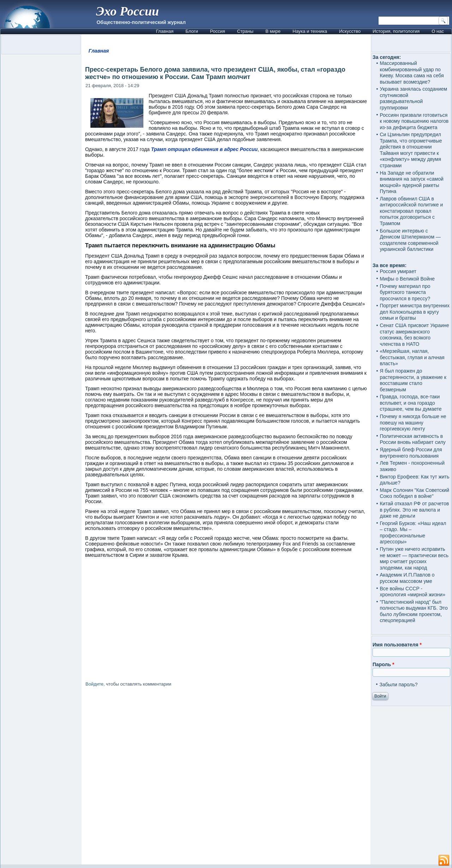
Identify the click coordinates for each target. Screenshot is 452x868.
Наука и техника (310, 31)
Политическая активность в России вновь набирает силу (412, 439)
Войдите (94, 684)
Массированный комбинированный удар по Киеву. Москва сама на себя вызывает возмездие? (412, 73)
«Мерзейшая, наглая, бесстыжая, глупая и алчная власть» (412, 357)
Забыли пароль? (398, 685)
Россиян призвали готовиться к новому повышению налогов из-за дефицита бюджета (414, 121)
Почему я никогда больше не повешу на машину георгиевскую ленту (413, 423)
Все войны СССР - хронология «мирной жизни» (412, 592)
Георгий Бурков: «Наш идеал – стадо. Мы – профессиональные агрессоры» (413, 533)
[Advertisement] (226, 777)
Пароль (383, 664)
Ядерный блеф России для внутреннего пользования (411, 453)
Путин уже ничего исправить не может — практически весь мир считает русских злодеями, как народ (414, 558)
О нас (438, 31)
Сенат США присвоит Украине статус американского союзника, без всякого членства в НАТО (414, 335)
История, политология (396, 31)
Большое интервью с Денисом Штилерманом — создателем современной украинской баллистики (410, 240)
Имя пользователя (397, 645)
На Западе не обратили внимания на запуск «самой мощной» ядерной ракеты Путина (411, 182)
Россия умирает (398, 271)
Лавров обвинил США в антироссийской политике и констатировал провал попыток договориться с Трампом (411, 211)
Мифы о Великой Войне (407, 279)
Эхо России (127, 11)
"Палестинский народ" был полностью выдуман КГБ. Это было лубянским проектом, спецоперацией (414, 611)
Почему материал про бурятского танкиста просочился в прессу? (405, 292)
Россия (218, 31)
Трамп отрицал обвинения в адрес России (204, 149)
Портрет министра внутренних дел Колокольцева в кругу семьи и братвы (414, 312)
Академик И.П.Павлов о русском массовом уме (407, 578)
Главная (165, 31)
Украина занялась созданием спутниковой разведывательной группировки (413, 98)
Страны (245, 31)
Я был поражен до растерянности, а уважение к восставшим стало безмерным (413, 380)
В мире (273, 31)
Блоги (192, 31)
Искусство (350, 31)
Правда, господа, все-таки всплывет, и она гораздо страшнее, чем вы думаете (411, 403)
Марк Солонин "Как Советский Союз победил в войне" (414, 493)
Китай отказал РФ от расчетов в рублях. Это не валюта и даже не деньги (414, 510)
